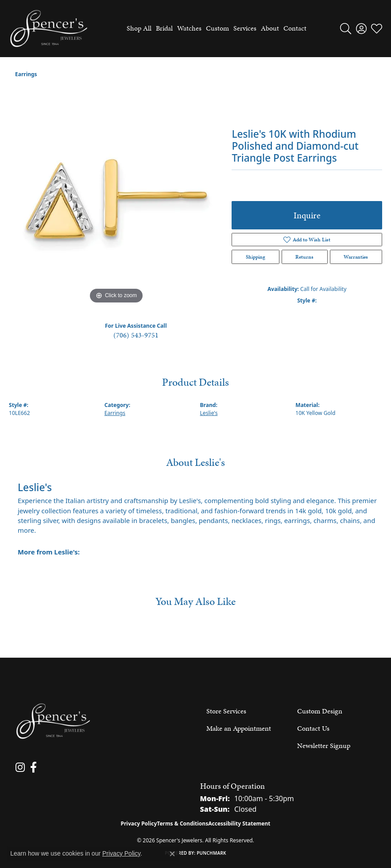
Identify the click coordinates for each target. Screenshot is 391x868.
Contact (295, 28)
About (270, 28)
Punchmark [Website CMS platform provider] (211, 853)
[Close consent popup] (172, 854)
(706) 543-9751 (136, 335)
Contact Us (313, 728)
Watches (189, 28)
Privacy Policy (139, 823)
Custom (217, 28)
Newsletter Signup (324, 746)
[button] (346, 28)
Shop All (139, 28)
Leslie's (209, 413)
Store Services (226, 711)
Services (245, 28)
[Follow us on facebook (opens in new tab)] (32, 767)
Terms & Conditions (182, 823)
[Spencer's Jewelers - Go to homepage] (53, 721)
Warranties (356, 257)
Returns (304, 257)
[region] (116, 199)
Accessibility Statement (239, 823)
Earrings (26, 74)
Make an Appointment (239, 728)
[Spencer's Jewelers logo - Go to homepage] (49, 29)
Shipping (256, 257)
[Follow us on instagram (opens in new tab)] (20, 767)
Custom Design (320, 711)
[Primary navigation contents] (214, 29)
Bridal (164, 28)
